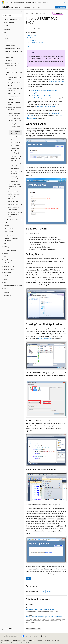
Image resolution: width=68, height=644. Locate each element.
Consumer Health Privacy (51, 640)
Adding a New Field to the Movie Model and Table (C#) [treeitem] (16, 166)
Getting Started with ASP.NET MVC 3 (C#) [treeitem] (16, 126)
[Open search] (60, 2)
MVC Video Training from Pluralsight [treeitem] (12, 239)
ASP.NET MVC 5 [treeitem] (10, 229)
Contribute (32, 640)
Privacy (39, 640)
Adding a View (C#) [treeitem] (16, 142)
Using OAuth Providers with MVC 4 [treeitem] (14, 103)
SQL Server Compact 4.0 (38, 98)
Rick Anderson (32, 47)
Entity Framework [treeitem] (8, 276)
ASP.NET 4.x (40, 13)
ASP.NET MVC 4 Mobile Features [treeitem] (14, 98)
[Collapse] (22, 12)
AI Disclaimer (5, 640)
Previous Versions (16, 640)
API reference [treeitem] (7, 295)
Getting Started (31, 40)
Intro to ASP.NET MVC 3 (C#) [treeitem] (15, 133)
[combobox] (12, 16)
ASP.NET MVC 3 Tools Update (40, 95)
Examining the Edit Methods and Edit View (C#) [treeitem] (16, 158)
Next (28, 578)
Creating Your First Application (36, 43)
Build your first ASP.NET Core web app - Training (40, 609)
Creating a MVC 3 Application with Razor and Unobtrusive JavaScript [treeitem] (14, 195)
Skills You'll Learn (32, 38)
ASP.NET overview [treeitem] (9, 23)
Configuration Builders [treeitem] (10, 250)
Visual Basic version (45, 339)
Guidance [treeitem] (9, 42)
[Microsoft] (3, 2)
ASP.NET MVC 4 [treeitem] (10, 232)
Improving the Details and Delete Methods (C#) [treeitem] (16, 179)
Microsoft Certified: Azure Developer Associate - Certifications (44, 617)
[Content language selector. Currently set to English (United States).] (10, 636)
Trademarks (14, 643)
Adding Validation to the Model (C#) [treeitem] (16, 173)
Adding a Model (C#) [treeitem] (16, 146)
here (59, 56)
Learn (28, 13)
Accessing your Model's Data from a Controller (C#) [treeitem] (16, 151)
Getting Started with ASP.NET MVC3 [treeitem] (15, 114)
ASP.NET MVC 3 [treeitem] (10, 235)
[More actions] (65, 13)
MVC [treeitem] (6, 36)
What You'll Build (32, 36)
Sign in (64, 2)
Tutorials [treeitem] (6, 26)
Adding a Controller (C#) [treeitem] (16, 138)
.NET (33, 13)
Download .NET (60, 7)
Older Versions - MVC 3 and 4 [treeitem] (14, 79)
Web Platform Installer (56, 82)
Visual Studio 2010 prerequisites (46, 107)
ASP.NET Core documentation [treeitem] (12, 19)
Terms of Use (5, 643)
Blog (24, 640)
